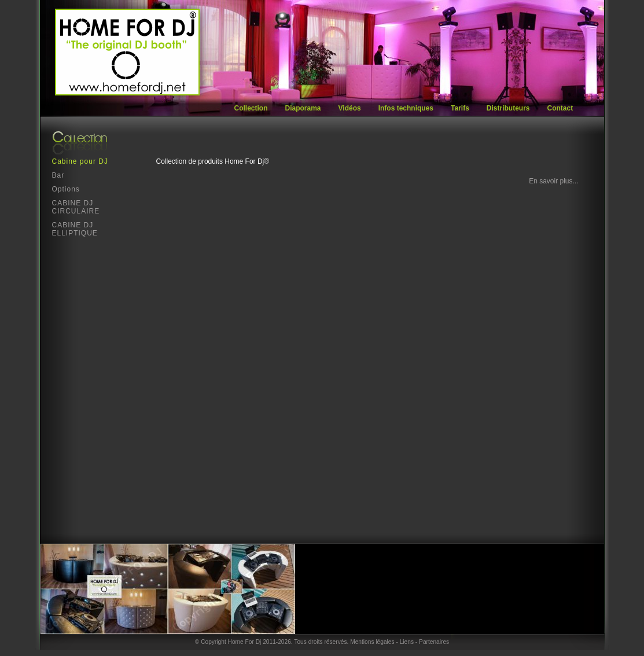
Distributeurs (508, 108)
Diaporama (303, 108)
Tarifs (460, 108)
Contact (560, 108)
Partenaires (434, 642)
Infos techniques (406, 108)
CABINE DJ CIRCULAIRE (76, 207)
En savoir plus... (553, 181)
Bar (58, 175)
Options (66, 189)
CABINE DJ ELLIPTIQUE (75, 229)
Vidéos (350, 108)
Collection (251, 108)
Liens (407, 642)
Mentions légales (372, 642)
